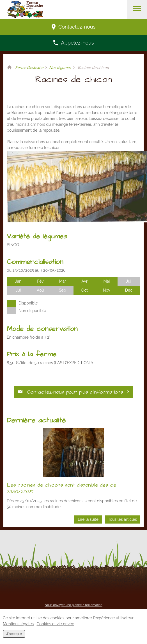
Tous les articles (122, 519)
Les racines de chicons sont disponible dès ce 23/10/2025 (61, 488)
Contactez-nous (73, 27)
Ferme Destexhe (29, 67)
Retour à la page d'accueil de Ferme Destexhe (9, 68)
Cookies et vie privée (56, 624)
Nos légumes (60, 67)
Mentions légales (18, 624)
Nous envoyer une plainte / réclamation (73, 605)
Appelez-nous (74, 43)
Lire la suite (88, 519)
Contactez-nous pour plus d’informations (74, 392)
